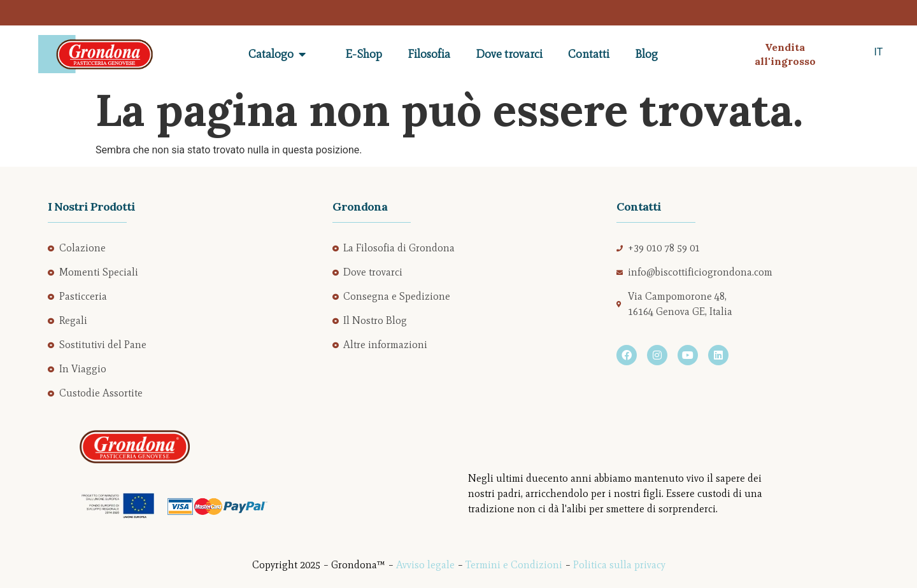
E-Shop (364, 54)
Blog (646, 54)
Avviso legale (425, 565)
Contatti (589, 54)
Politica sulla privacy (619, 565)
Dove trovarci (509, 54)
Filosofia (429, 54)
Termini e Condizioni (514, 565)
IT (879, 52)
